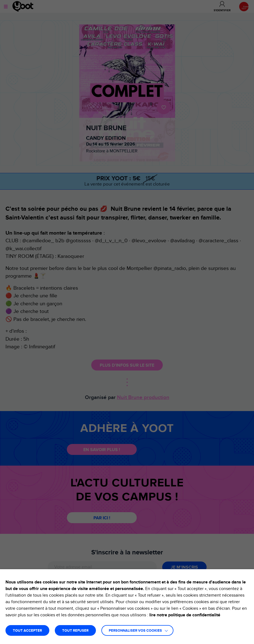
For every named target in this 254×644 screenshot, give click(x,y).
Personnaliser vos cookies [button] (135, 631)
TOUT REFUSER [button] (75, 631)
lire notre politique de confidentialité (185, 615)
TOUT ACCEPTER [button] (27, 631)
